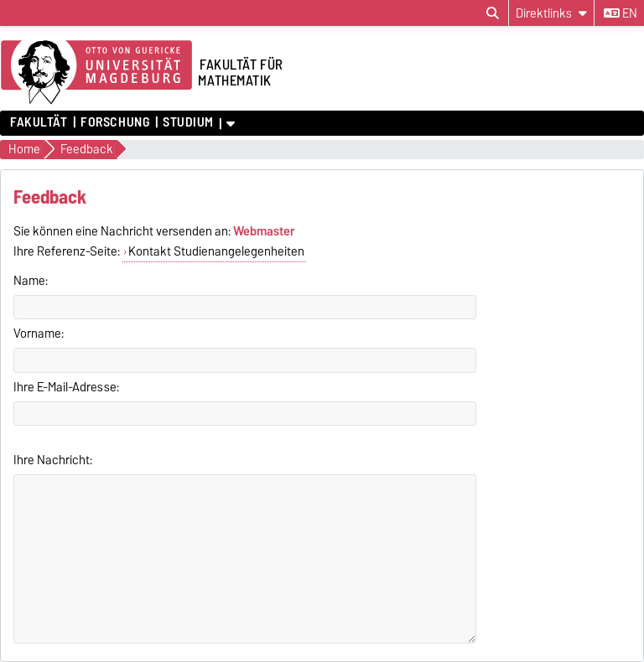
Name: (31, 281)
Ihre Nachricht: (53, 460)
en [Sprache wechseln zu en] (621, 13)
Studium (188, 122)
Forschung (115, 122)
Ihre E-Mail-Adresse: (66, 387)
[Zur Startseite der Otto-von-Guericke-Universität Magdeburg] (96, 73)
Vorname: (39, 334)
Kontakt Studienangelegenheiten (216, 251)
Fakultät (39, 122)
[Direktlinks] (551, 13)
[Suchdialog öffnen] (493, 13)
